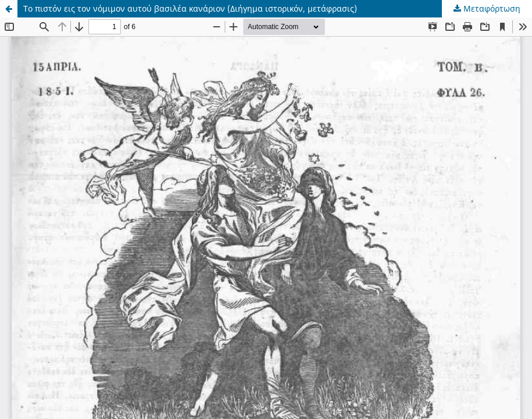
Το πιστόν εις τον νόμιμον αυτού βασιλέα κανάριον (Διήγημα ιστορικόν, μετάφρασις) (190, 8)
